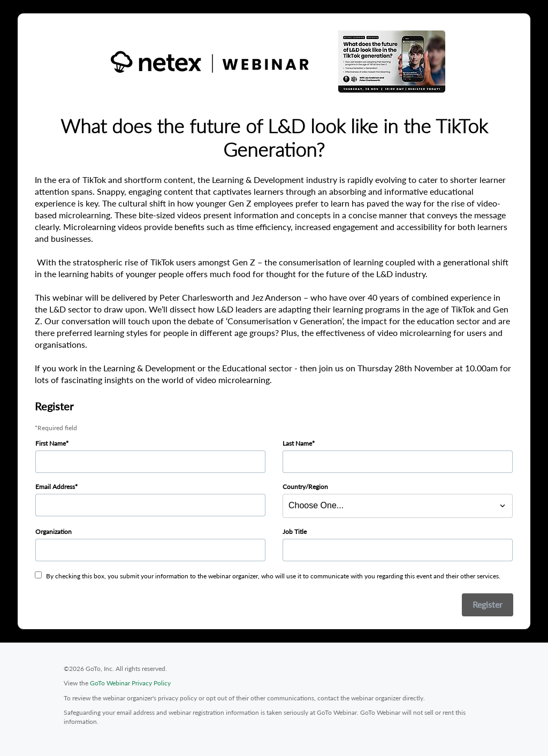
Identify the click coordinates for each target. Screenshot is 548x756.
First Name (51, 443)
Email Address (55, 487)
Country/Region (305, 487)
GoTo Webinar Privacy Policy (130, 683)
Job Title (295, 532)
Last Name (297, 443)
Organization (54, 532)
